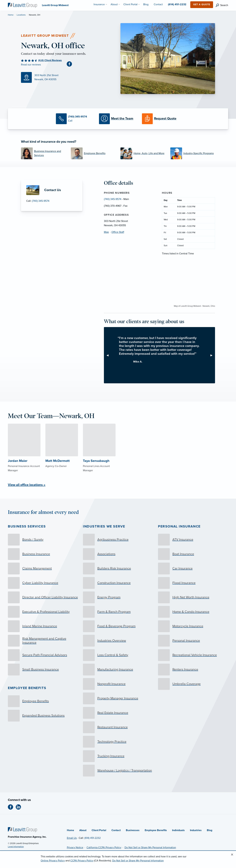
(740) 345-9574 (41, 201)
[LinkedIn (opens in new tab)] (20, 807)
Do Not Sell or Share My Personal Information (150, 847)
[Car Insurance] (193, 568)
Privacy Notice (75, 847)
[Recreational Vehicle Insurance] (193, 655)
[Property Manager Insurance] (118, 698)
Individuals (178, 830)
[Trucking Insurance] (118, 756)
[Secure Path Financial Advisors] (43, 655)
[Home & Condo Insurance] (193, 612)
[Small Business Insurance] (43, 670)
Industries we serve (104, 526)
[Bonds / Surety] (43, 540)
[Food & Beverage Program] (118, 626)
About (83, 830)
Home (11, 15)
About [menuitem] (114, 4)
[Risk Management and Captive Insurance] (43, 641)
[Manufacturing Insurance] (118, 670)
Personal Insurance (179, 526)
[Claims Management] (43, 568)
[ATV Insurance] (193, 540)
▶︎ (213, 355)
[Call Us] (75, 119)
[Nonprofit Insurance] (118, 684)
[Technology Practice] (118, 742)
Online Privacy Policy (53, 861)
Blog (210, 830)
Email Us (72, 838)
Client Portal (99, 830)
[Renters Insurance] (193, 670)
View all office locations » (27, 485)
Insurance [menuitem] (99, 4)
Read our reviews (31, 65)
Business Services (27, 526)
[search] (222, 5)
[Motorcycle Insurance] (193, 626)
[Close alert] (232, 855)
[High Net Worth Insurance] (193, 597)
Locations (21, 15)
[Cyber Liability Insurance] (43, 583)
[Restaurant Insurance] (118, 727)
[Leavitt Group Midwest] (22, 5)
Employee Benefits (27, 688)
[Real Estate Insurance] (118, 713)
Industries (196, 830)
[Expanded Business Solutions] (43, 716)
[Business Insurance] (43, 554)
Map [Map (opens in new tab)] (106, 232)
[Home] (22, 829)
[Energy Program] (118, 597)
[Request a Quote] (161, 119)
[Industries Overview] (118, 641)
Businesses (133, 830)
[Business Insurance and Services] (43, 153)
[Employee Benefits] (93, 153)
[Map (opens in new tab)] (68, 77)
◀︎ (109, 355)
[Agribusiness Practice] (118, 540)
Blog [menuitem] (146, 4)
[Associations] (118, 554)
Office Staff (118, 232)
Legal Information (16, 847)
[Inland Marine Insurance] (43, 626)
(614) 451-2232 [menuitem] (177, 4)
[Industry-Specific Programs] (193, 153)
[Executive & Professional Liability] (43, 612)
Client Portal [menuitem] (130, 4)
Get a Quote (202, 5)
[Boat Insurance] (193, 554)
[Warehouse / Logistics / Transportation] (118, 771)
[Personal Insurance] (193, 641)
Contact (116, 830)
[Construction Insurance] (118, 583)
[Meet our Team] (118, 119)
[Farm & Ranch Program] (118, 612)
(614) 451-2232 (93, 838)
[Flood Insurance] (193, 583)
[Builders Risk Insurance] (118, 568)
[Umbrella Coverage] (193, 684)
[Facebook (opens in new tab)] (71, 64)
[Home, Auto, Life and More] (143, 153)
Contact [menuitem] (158, 4)
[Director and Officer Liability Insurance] (43, 597)
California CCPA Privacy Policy (104, 847)
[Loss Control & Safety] (118, 655)
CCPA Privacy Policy (82, 861)
